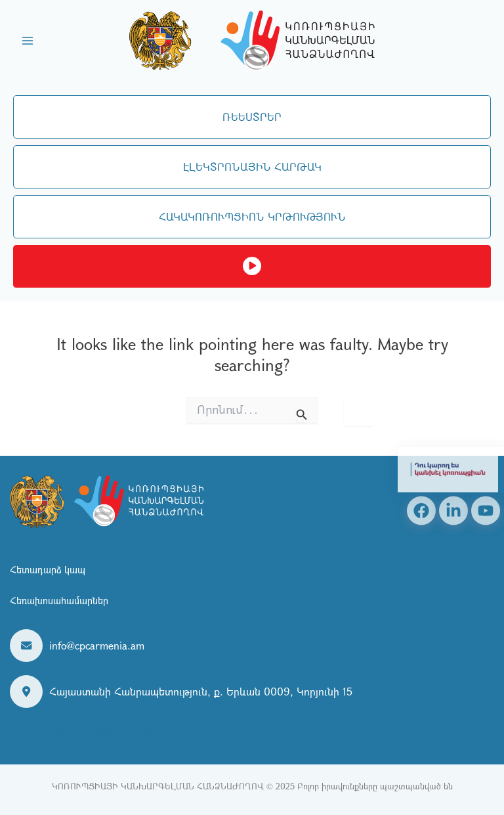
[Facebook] (421, 510)
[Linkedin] (453, 510)
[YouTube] (486, 510)
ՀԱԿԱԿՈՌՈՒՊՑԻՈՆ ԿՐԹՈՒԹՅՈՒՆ (252, 216)
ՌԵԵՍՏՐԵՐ (252, 117)
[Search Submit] (302, 412)
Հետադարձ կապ (48, 569)
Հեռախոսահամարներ (59, 600)
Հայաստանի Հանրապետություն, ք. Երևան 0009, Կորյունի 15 (201, 691)
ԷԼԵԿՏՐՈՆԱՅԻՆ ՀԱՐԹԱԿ (252, 166)
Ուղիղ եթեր (252, 267)
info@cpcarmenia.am (97, 645)
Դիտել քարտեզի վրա (106, 729)
